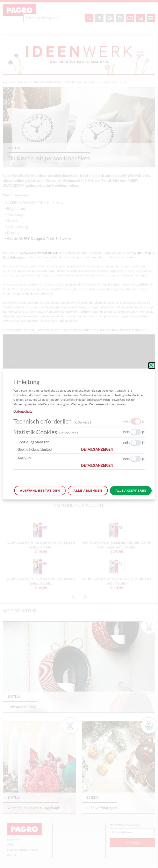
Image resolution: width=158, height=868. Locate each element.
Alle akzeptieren (131, 490)
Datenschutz (23, 411)
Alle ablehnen (88, 490)
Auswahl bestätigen (40, 490)
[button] (113, 449)
